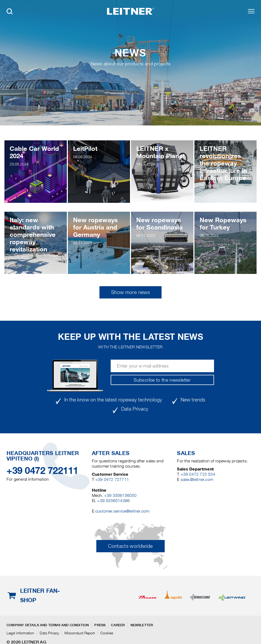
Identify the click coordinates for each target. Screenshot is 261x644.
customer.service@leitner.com (122, 511)
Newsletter (142, 625)
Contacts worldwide (130, 546)
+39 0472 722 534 (198, 474)
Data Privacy (49, 633)
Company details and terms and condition (48, 625)
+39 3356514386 (113, 501)
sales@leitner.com (197, 479)
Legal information (20, 633)
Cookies (107, 633)
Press (100, 625)
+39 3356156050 (120, 495)
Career (118, 625)
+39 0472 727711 (112, 479)
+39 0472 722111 (42, 470)
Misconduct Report (80, 633)
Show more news (130, 292)
